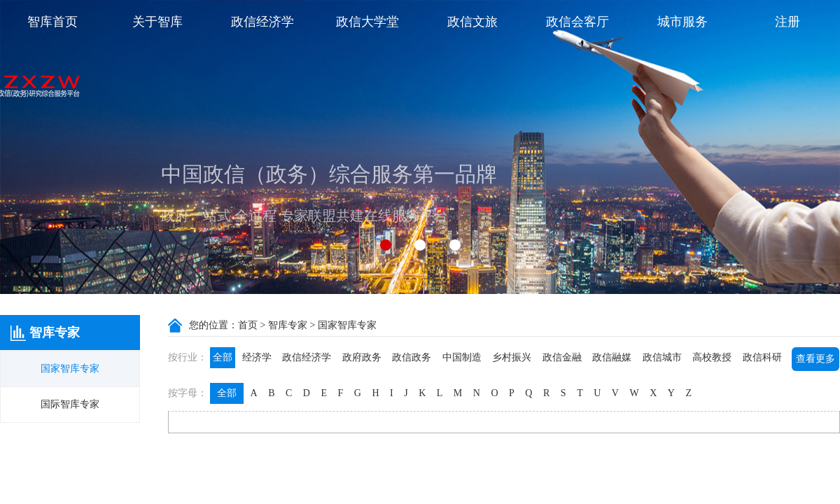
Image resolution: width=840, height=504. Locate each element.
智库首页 (52, 22)
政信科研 (762, 357)
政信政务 (412, 357)
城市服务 (682, 22)
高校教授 (712, 357)
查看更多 (815, 359)
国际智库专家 (70, 404)
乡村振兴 (512, 357)
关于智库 (157, 22)
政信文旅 (472, 22)
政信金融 (562, 357)
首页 (248, 325)
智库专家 (288, 325)
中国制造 (462, 357)
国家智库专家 (70, 369)
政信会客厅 (577, 22)
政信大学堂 (367, 22)
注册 (787, 22)
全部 (223, 357)
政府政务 (362, 357)
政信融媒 (612, 357)
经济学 (257, 357)
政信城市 (662, 357)
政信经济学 (262, 22)
